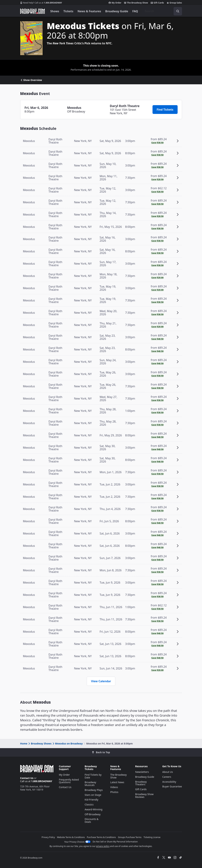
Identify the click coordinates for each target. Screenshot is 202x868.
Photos (114, 792)
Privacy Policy (48, 837)
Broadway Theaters (141, 783)
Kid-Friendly (91, 800)
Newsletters (142, 772)
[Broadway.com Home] (32, 11)
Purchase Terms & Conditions (101, 837)
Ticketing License (152, 837)
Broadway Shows (40, 743)
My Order (115, 3)
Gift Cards (157, 3)
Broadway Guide (117, 11)
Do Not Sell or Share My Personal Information (115, 842)
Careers (167, 777)
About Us (168, 772)
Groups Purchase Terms (130, 837)
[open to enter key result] (178, 11)
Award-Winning (93, 809)
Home (24, 743)
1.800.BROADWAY (41, 3)
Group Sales (174, 3)
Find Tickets (165, 110)
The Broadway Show (136, 3)
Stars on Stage (93, 795)
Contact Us (27, 778)
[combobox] (162, 11)
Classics (89, 804)
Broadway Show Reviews (144, 796)
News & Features (89, 11)
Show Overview (31, 80)
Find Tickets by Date (93, 776)
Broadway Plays (94, 790)
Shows (55, 11)
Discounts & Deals (92, 820)
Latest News (117, 782)
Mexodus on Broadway (67, 743)
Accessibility (169, 782)
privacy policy (103, 846)
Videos (114, 787)
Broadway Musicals (90, 784)
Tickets (68, 11)
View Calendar (101, 681)
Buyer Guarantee (172, 786)
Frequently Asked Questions (69, 781)
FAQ (135, 11)
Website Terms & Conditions (71, 837)
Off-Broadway (93, 814)
